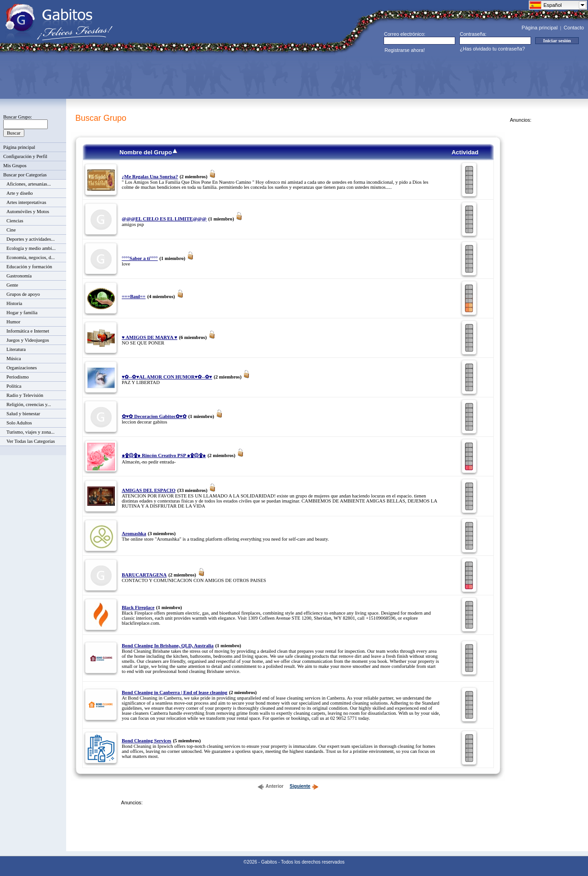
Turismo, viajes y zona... (31, 432)
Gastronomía (19, 276)
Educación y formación (29, 267)
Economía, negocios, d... (31, 257)
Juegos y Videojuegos (28, 340)
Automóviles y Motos (28, 212)
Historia (14, 303)
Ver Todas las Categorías (31, 441)
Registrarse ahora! (405, 50)
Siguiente (304, 786)
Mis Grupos (15, 166)
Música (14, 359)
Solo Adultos (19, 423)
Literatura (16, 349)
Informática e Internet (28, 331)
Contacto (574, 28)
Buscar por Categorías (25, 175)
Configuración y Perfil (25, 156)
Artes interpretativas (26, 202)
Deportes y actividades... (31, 239)
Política (14, 386)
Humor (13, 322)
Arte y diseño (20, 193)
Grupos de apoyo (23, 294)
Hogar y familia (22, 313)
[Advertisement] (173, 76)
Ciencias (15, 221)
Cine (11, 230)
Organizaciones (22, 368)
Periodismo (18, 377)
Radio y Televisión (25, 395)
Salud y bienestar (23, 414)
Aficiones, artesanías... (29, 184)
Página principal (540, 28)
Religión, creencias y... (29, 404)
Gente (12, 285)
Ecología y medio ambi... (31, 248)
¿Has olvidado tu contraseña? (492, 49)
